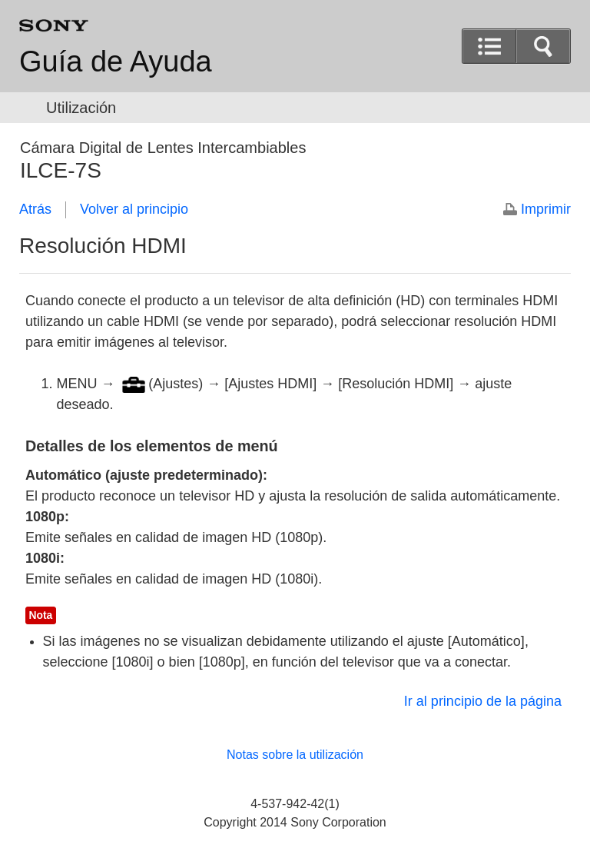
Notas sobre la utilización (295, 755)
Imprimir (546, 209)
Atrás (35, 209)
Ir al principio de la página (483, 701)
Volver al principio (134, 209)
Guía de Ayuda (116, 62)
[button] (543, 46)
